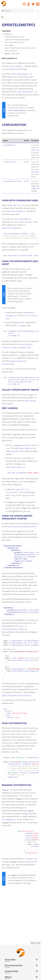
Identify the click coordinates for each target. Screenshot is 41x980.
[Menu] (37, 11)
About (8, 977)
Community (11, 971)
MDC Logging (9, 45)
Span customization (11, 51)
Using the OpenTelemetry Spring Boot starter (20, 48)
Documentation (14, 965)
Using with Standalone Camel (14, 37)
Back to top (36, 943)
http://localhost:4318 (21, 347)
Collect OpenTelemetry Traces (15, 42)
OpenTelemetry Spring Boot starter (22, 526)
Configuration (8, 34)
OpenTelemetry (11, 69)
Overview (10, 960)
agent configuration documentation (17, 695)
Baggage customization (12, 53)
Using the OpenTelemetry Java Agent (17, 40)
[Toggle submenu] (2, 17)
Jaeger (31, 395)
